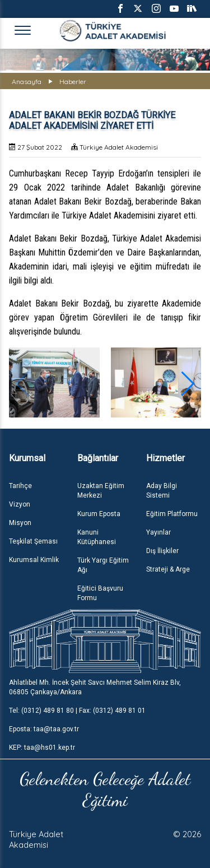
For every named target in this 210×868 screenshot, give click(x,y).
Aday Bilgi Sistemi (162, 491)
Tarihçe (20, 486)
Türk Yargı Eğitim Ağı (103, 565)
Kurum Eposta (99, 514)
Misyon (20, 523)
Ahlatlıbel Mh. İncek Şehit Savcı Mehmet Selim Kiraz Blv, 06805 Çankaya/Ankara (95, 687)
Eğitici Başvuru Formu (100, 593)
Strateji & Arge (168, 569)
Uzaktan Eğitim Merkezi (101, 491)
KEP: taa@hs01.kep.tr (42, 748)
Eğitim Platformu (172, 514)
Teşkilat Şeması (33, 541)
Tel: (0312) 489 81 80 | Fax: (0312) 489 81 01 (77, 711)
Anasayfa (27, 82)
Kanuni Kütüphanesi (97, 537)
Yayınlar (158, 532)
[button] (188, 384)
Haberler (73, 82)
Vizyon (20, 504)
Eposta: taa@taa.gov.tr (44, 729)
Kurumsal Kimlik (34, 560)
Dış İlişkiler (162, 551)
